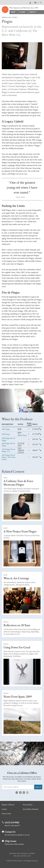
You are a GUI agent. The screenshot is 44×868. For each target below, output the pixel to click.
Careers (4, 809)
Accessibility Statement (31, 809)
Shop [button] (13, 12)
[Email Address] (18, 787)
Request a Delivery (8, 805)
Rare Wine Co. (5, 10)
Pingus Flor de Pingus (8, 439)
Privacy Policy (28, 805)
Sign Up (38, 787)
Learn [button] (22, 12)
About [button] (32, 12)
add (41, 429)
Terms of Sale (6, 814)
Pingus (6, 429)
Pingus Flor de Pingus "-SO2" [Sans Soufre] (9, 457)
